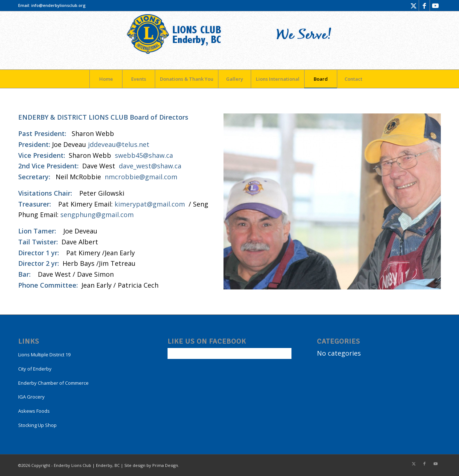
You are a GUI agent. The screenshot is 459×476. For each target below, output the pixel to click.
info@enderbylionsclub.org (59, 5)
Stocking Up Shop (37, 425)
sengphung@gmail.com (97, 215)
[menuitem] (106, 79)
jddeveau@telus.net (119, 144)
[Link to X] (413, 5)
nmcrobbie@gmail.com (141, 177)
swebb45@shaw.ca (144, 155)
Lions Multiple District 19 (44, 355)
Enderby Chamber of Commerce (53, 383)
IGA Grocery (31, 397)
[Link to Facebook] (424, 5)
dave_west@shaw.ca (150, 166)
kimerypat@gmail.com (150, 204)
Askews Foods (34, 411)
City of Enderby (35, 369)
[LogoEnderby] (230, 40)
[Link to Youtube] (435, 5)
